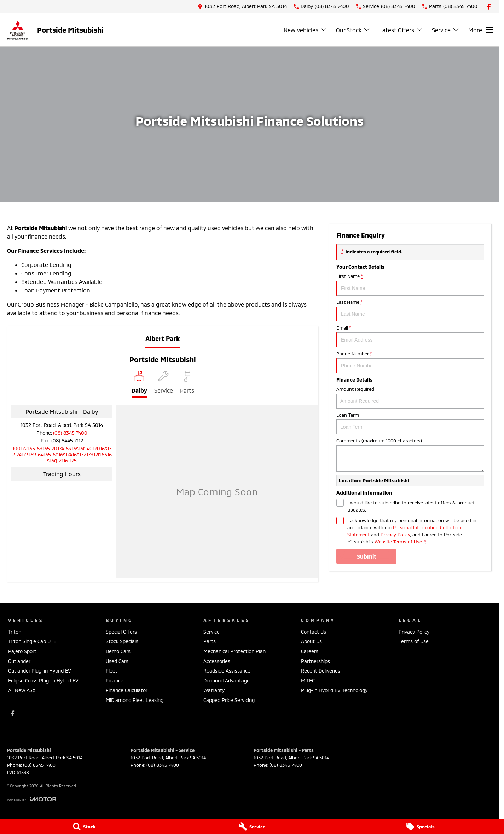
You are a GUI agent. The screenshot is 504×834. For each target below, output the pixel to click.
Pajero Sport (22, 651)
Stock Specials (122, 641)
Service (212, 632)
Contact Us (314, 632)
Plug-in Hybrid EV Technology (334, 690)
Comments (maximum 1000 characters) (410, 455)
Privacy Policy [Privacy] (395, 535)
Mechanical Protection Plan (234, 651)
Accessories (217, 661)
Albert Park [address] (163, 338)
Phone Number (410, 362)
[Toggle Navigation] (481, 30)
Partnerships (315, 661)
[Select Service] (164, 384)
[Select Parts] (187, 384)
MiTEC (308, 681)
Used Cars (117, 661)
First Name (410, 284)
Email (410, 336)
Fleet (112, 671)
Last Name (410, 310)
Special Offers (121, 632)
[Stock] (84, 827)
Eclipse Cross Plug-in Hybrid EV (43, 681)
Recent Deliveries (321, 671)
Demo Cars (118, 651)
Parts (210, 641)
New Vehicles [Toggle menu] (305, 30)
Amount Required (410, 397)
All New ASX (22, 690)
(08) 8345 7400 (70, 433)
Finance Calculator (127, 690)
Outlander (19, 661)
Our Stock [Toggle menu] (353, 30)
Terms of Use (414, 641)
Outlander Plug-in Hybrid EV (40, 671)
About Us (311, 641)
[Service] (252, 827)
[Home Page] (18, 30)
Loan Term (410, 423)
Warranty (214, 690)
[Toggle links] (32, 799)
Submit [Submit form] (367, 556)
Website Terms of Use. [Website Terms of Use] (399, 542)
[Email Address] (62, 454)
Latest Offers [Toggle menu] (401, 30)
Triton (15, 632)
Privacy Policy (414, 632)
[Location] (139, 384)
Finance (115, 681)
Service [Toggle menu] (446, 30)
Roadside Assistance (227, 671)
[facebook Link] (489, 7)
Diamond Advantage (227, 681)
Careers (310, 651)
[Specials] (420, 827)
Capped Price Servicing (229, 700)
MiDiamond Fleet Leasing (135, 700)
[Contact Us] (242, 7)
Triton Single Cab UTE (32, 641)
